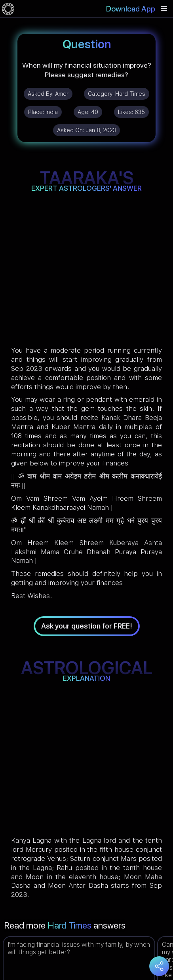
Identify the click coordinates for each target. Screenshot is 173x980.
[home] (8, 9)
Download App (131, 9)
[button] (164, 9)
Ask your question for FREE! (87, 626)
